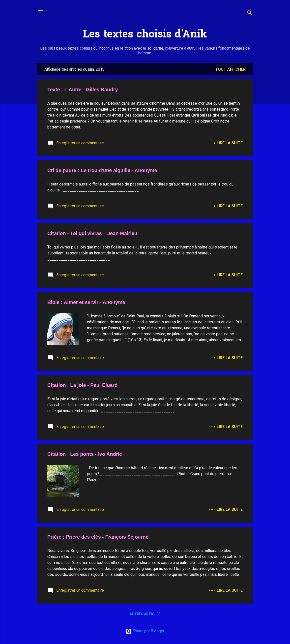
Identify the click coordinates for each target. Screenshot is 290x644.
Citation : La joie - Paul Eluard (82, 385)
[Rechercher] (250, 14)
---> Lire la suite (226, 143)
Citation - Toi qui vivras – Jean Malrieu (92, 233)
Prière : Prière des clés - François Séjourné (98, 537)
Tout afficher (230, 69)
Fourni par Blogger (145, 631)
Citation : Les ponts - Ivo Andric (85, 454)
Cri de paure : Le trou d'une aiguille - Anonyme (102, 170)
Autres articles (145, 614)
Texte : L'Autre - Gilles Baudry (83, 90)
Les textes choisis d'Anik (145, 35)
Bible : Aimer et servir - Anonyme (86, 302)
